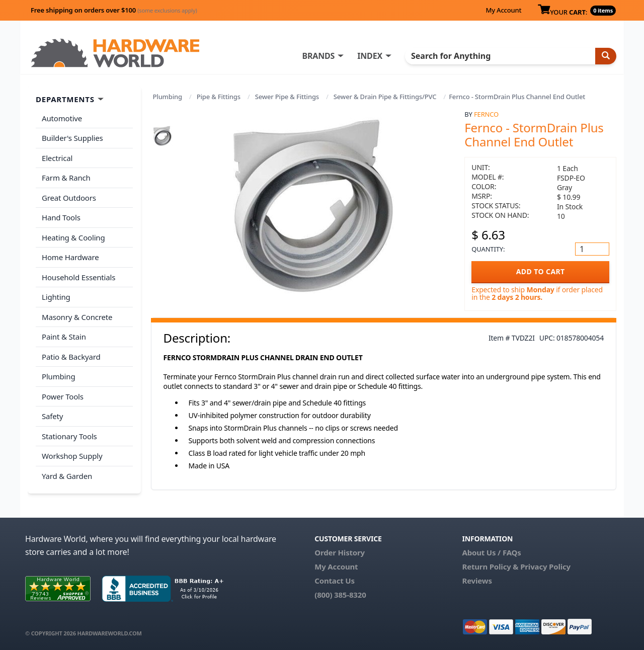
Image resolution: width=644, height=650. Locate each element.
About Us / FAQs (491, 552)
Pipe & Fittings (219, 97)
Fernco (486, 114)
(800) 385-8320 (340, 595)
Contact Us (335, 581)
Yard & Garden (67, 476)
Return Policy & (490, 566)
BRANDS (318, 56)
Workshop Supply (72, 456)
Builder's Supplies (72, 138)
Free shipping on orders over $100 (114, 10)
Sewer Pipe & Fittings (287, 97)
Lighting (56, 297)
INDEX (370, 56)
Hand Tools (61, 217)
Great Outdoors (69, 198)
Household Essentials (78, 277)
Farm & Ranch (66, 178)
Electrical (57, 158)
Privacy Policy (545, 566)
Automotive (62, 118)
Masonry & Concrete (77, 317)
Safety (52, 416)
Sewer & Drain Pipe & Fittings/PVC (385, 97)
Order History (340, 552)
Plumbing (168, 97)
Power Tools (63, 396)
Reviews (477, 581)
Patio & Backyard (71, 357)
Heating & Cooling (73, 237)
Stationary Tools (69, 436)
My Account (503, 10)
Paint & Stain (64, 337)
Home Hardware (70, 257)
